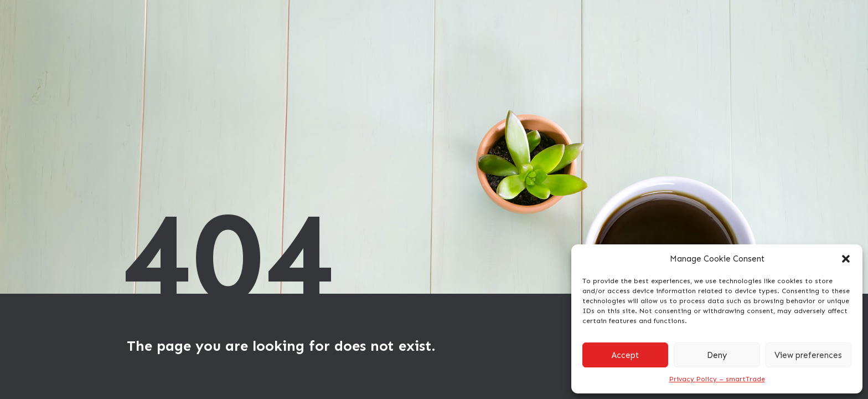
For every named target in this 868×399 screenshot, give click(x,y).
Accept (625, 355)
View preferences (808, 355)
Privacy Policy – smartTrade (717, 379)
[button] (846, 259)
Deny (717, 355)
